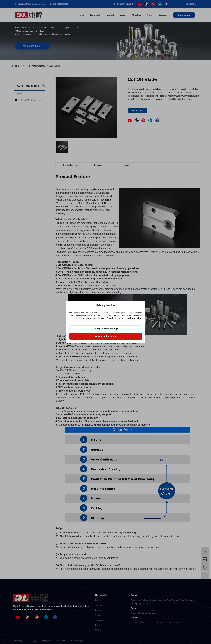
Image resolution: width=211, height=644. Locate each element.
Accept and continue (106, 336)
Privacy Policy (134, 318)
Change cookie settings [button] (106, 329)
